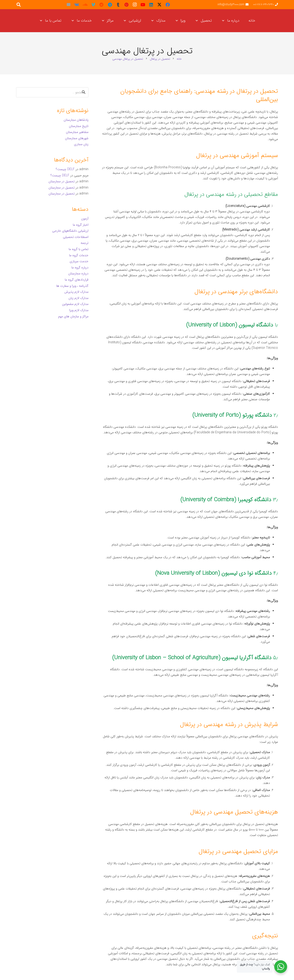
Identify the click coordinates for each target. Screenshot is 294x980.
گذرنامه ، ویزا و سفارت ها (72, 286)
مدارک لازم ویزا (79, 310)
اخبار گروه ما (81, 225)
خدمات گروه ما (79, 255)
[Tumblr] (118, 5)
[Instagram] (135, 5)
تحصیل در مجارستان (62, 181)
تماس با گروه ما (79, 249)
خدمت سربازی (79, 261)
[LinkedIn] (151, 5)
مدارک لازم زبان (78, 298)
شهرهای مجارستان (77, 138)
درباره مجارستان (78, 273)
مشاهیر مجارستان (77, 132)
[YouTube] (143, 5)
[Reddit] (102, 5)
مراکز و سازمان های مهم (73, 316)
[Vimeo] (93, 5)
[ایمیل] (68, 5)
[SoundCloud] (85, 5)
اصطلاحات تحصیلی (76, 237)
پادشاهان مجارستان (76, 120)
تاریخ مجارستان (79, 126)
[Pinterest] (126, 5)
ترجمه (85, 243)
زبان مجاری (81, 144)
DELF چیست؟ (65, 169)
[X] (159, 5)
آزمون (85, 219)
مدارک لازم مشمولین (75, 304)
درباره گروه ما (80, 268)
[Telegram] (110, 5)
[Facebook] (168, 5)
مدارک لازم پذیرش (76, 292)
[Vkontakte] (77, 5)
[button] (224, 21)
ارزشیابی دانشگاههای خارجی (70, 231)
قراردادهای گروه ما (77, 280)
